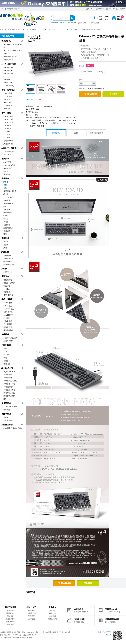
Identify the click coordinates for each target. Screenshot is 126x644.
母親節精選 (82, 23)
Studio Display (9, 86)
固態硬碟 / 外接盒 (10, 191)
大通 (5, 358)
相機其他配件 (8, 341)
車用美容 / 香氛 (9, 393)
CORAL (6, 355)
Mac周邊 (7, 210)
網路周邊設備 (8, 258)
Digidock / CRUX (10, 372)
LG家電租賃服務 (93, 23)
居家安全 (5, 276)
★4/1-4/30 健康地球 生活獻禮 (13, 52)
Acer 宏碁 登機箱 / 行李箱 (13, 428)
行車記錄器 (6, 345)
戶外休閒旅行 (7, 425)
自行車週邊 (8, 420)
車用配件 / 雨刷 (9, 384)
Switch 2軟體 (8, 119)
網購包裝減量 (53, 619)
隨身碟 (6, 182)
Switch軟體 (7, 125)
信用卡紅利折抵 (87, 72)
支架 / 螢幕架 (8, 228)
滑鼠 (5, 188)
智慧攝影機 (8, 280)
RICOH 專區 (8, 312)
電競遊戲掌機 (8, 141)
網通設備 (5, 252)
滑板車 (6, 417)
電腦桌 (6, 242)
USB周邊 (7, 200)
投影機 (4, 269)
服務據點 (10, 9)
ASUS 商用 (8, 106)
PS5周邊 (7, 138)
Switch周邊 (7, 128)
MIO (5, 349)
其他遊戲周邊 (8, 144)
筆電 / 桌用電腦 (8, 90)
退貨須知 (53, 610)
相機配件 (5, 334)
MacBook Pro (8, 73)
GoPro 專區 (8, 303)
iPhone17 (54, 23)
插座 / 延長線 (8, 295)
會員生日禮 (32, 613)
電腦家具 (5, 238)
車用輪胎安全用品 (10, 381)
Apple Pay (99, 72)
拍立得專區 (8, 324)
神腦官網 (11, 610)
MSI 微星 (7, 99)
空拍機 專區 (8, 321)
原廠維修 (53, 616)
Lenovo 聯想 (8, 102)
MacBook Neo (9, 67)
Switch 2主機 (8, 116)
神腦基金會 (10, 613)
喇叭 (5, 206)
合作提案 (31, 619)
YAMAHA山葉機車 (10, 407)
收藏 (38, 99)
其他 (5, 234)
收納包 (6, 216)
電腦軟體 (7, 231)
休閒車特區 (6, 414)
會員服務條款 (11, 619)
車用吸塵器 (8, 375)
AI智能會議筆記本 (10, 151)
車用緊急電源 (8, 387)
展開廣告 (121, 2)
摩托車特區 (6, 403)
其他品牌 (7, 109)
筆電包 (6, 222)
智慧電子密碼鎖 (9, 283)
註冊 (107, 16)
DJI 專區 (7, 318)
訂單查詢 (31, 616)
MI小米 (6, 171)
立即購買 (113, 94)
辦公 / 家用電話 (9, 265)
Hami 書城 (7, 154)
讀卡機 (6, 194)
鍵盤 (54, 30)
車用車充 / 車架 (9, 396)
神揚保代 (17, 9)
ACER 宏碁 (8, 96)
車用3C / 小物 (7, 368)
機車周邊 (7, 410)
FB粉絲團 (121, 9)
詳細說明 (108, 634)
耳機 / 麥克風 (8, 203)
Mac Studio (8, 83)
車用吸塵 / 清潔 (9, 390)
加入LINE (100, 9)
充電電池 (7, 292)
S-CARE (90, 9)
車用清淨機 (8, 378)
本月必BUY (6, 41)
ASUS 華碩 (8, 93)
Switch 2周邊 (8, 122)
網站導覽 (11, 624)
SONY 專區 (8, 306)
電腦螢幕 (5, 159)
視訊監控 (7, 286)
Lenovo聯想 (8, 168)
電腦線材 (7, 225)
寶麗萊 (6, 361)
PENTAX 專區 (9, 309)
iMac (5, 77)
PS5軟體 (7, 135)
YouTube (111, 9)
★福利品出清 (8, 60)
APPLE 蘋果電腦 (9, 64)
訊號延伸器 (8, 261)
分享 (30, 99)
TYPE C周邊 (8, 197)
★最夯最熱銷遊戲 (10, 57)
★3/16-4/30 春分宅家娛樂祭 (13, 46)
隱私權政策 (10, 622)
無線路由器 (8, 255)
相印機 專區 (8, 327)
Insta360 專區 (9, 315)
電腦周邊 (33, 30)
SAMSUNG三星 (9, 165)
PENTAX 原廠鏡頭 (10, 338)
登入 (101, 16)
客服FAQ (53, 613)
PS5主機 (7, 132)
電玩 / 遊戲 (6, 113)
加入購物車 (91, 94)
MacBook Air (8, 70)
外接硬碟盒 (8, 213)
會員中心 (104, 19)
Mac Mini (7, 80)
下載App (3, 9)
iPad (60, 23)
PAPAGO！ (8, 352)
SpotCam (7, 289)
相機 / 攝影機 (7, 299)
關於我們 (11, 616)
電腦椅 (6, 245)
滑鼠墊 (6, 219)
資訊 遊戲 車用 (13, 30)
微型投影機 (8, 272)
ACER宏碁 (7, 162)
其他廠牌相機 (8, 330)
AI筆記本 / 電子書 (9, 148)
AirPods (74, 23)
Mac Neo (66, 23)
